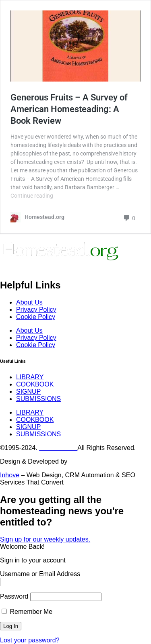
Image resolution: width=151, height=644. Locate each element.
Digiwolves (85, 461)
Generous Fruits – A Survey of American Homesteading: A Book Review (69, 109)
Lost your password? (30, 640)
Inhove (10, 475)
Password (14, 596)
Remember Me (27, 612)
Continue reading (32, 196)
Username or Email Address (40, 574)
